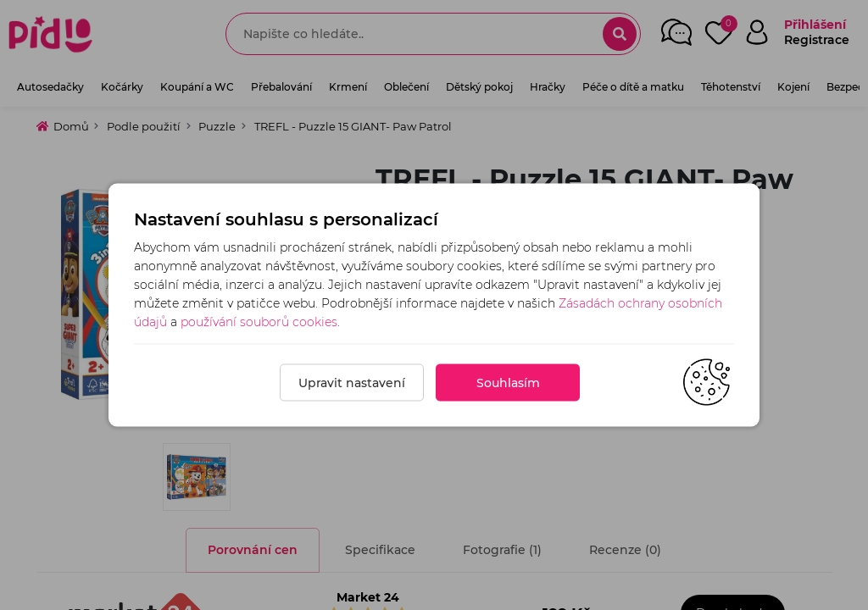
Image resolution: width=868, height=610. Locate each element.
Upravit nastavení (352, 383)
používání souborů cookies (259, 322)
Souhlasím (508, 383)
